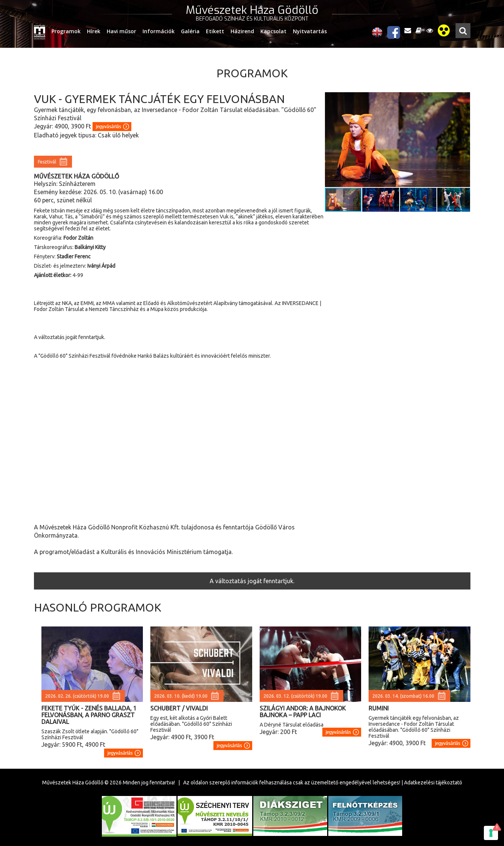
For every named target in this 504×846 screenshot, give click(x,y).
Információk (159, 31)
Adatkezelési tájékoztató (433, 783)
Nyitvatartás (310, 31)
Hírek (94, 31)
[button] (463, 140)
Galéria (190, 31)
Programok (66, 31)
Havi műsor (121, 31)
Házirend (242, 31)
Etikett (215, 31)
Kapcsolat (273, 31)
